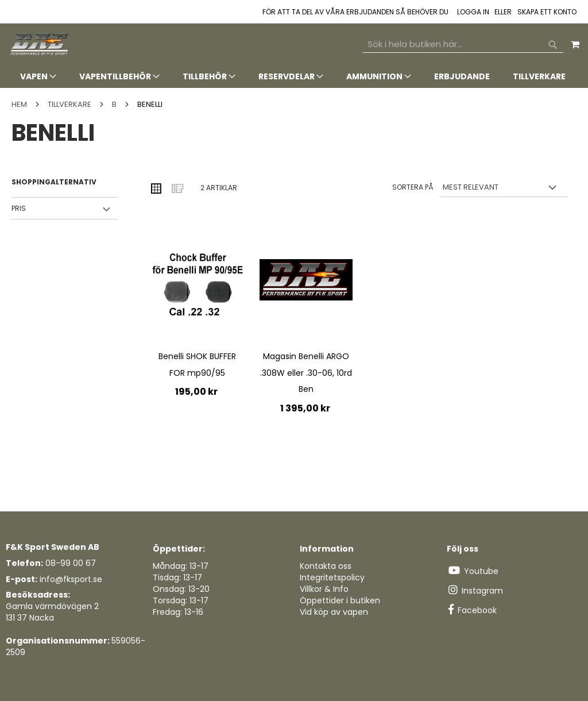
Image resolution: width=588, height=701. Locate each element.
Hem (20, 104)
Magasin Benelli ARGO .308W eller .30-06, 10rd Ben (306, 373)
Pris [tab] (19, 208)
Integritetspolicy (332, 577)
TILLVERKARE (70, 104)
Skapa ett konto (547, 12)
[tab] (294, 77)
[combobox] (463, 44)
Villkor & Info (324, 589)
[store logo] (40, 45)
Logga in (473, 12)
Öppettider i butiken (340, 600)
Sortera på (413, 187)
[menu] (294, 77)
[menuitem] (38, 76)
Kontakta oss (326, 566)
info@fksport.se (71, 579)
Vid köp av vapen (334, 612)
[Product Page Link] (197, 286)
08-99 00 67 (71, 563)
